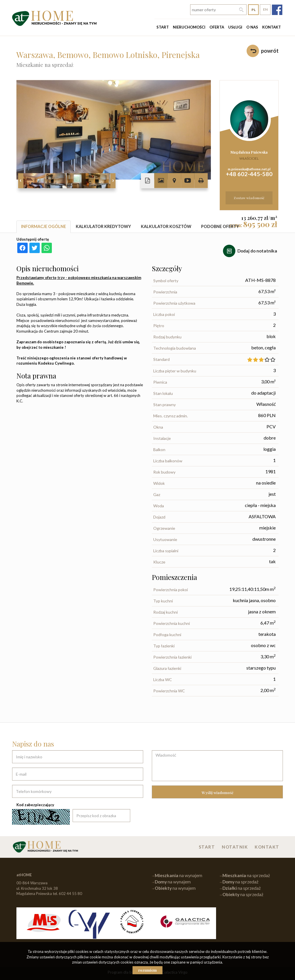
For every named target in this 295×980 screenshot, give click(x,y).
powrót (270, 51)
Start (163, 27)
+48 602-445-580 (249, 174)
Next (113, 181)
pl (254, 10)
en (265, 9)
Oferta (217, 27)
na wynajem (178, 875)
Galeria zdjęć (161, 181)
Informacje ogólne (44, 226)
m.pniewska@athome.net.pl (249, 169)
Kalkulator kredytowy (103, 226)
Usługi (235, 27)
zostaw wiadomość (249, 198)
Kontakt (272, 27)
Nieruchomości (189, 27)
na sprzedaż (246, 875)
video (188, 181)
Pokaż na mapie (174, 181)
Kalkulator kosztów (166, 226)
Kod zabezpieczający (35, 805)
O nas (252, 27)
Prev (21, 181)
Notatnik (235, 847)
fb (277, 10)
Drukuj (201, 181)
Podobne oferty (220, 226)
